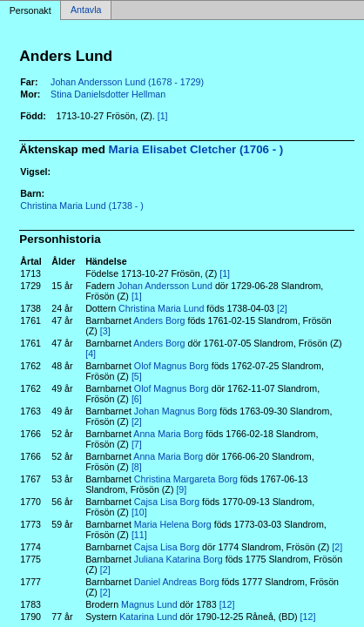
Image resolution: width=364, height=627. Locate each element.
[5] (137, 376)
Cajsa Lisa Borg (167, 502)
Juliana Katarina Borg (179, 559)
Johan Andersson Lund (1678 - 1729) (127, 82)
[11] (139, 535)
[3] (105, 331)
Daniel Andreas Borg (177, 582)
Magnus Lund (149, 604)
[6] (137, 399)
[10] (139, 512)
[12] (227, 604)
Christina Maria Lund (161, 308)
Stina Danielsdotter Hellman (108, 94)
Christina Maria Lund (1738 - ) (82, 206)
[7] (137, 444)
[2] (282, 308)
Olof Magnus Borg (172, 366)
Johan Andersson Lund (165, 286)
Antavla (86, 10)
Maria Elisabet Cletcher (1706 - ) (196, 149)
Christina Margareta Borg (186, 479)
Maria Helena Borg (173, 524)
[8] (137, 467)
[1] (163, 116)
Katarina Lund (148, 617)
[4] (91, 354)
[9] (181, 489)
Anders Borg (159, 320)
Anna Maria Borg (168, 434)
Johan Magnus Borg (175, 411)
